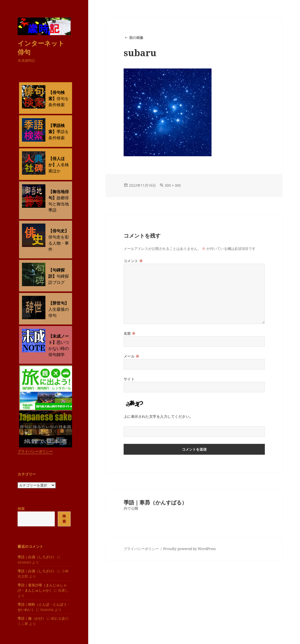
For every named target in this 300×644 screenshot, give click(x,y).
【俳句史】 (59, 231)
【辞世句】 (59, 303)
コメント (133, 261)
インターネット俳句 (41, 47)
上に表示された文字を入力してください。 (158, 417)
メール (131, 356)
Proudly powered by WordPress (189, 549)
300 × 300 (173, 185)
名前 (130, 333)
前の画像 (136, 38)
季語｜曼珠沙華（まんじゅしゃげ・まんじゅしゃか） (42, 588)
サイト (129, 379)
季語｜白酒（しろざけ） (37, 557)
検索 (21, 509)
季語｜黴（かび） (32, 618)
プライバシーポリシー (35, 451)
